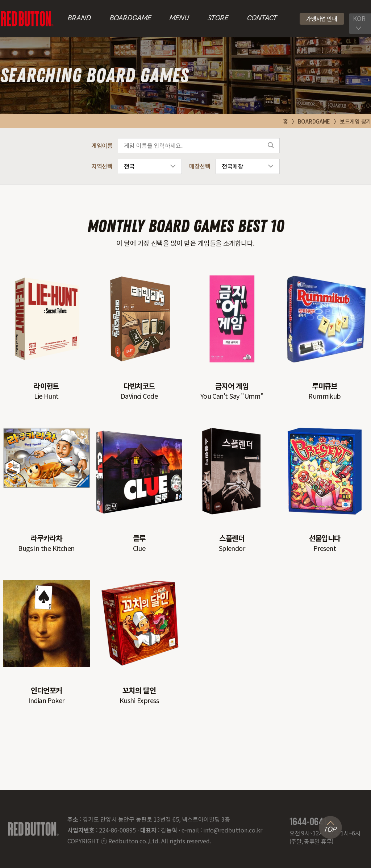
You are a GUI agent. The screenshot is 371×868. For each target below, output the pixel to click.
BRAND (79, 18)
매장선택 (200, 166)
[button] (322, 19)
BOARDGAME (130, 18)
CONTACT (262, 18)
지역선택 (102, 166)
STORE (218, 18)
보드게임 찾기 (355, 121)
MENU (179, 18)
